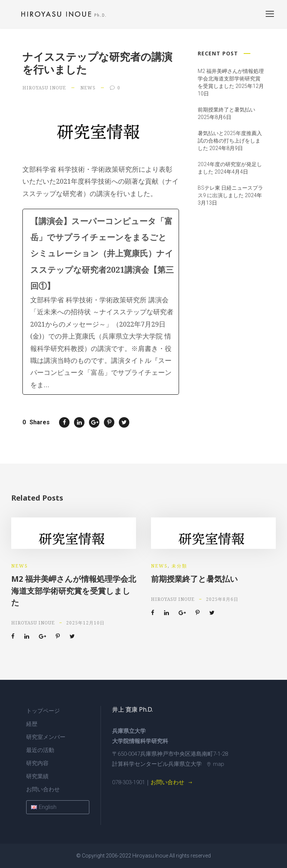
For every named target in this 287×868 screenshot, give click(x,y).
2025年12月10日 (85, 623)
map (215, 764)
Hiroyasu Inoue (44, 88)
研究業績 (37, 776)
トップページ (43, 711)
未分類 (179, 566)
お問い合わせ (43, 789)
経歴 (32, 724)
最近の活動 (40, 750)
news (88, 88)
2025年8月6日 (222, 599)
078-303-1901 (129, 782)
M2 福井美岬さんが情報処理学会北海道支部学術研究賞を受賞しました (231, 79)
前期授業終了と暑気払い (226, 110)
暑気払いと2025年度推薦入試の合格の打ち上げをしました (230, 141)
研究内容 (37, 763)
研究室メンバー (46, 737)
